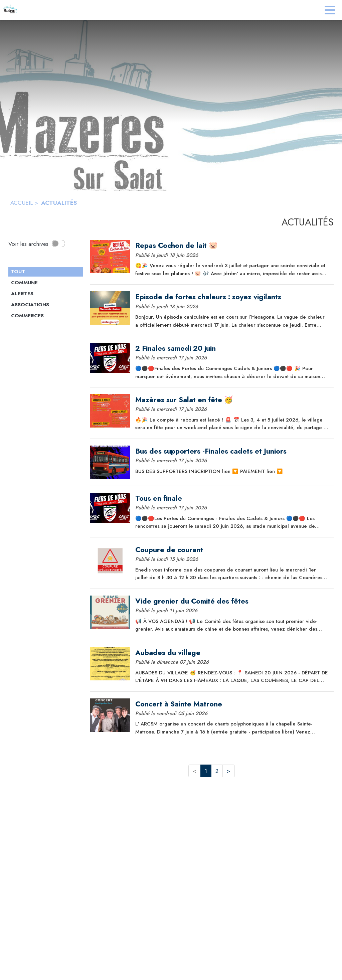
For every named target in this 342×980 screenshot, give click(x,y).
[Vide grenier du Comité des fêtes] (232, 601)
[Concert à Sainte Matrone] (232, 704)
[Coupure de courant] (232, 550)
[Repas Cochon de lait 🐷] (232, 246)
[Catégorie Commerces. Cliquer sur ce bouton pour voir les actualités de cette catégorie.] (46, 316)
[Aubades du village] (232, 653)
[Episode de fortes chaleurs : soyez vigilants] (232, 297)
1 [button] (206, 771)
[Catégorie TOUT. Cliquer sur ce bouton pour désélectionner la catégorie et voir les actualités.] (46, 272)
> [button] (229, 771)
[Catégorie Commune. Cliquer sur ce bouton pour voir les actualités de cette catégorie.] (46, 283)
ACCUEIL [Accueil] (22, 203)
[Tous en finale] (232, 498)
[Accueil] (10, 10)
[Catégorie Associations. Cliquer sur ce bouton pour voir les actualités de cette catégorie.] (46, 305)
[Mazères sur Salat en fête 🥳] (232, 400)
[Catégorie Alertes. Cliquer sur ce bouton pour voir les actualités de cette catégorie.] (46, 294)
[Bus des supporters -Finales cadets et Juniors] (232, 451)
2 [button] (217, 771)
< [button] (195, 771)
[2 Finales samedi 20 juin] (232, 348)
